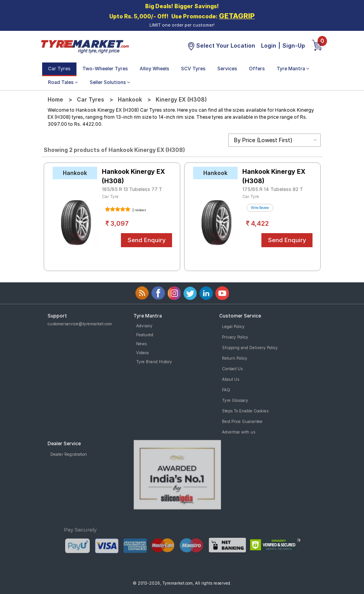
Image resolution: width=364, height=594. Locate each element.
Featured (145, 335)
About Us (231, 379)
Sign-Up (294, 45)
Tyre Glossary (235, 400)
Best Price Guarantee (242, 421)
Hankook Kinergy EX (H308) (133, 176)
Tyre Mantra (293, 69)
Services (227, 69)
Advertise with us (239, 432)
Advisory (144, 326)
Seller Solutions (110, 82)
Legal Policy (233, 326)
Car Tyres (59, 69)
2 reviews (139, 210)
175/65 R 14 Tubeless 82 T (273, 189)
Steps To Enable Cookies (245, 411)
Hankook (130, 99)
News (141, 344)
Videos (142, 353)
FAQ (226, 390)
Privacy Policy (235, 337)
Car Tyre (110, 196)
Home (55, 99)
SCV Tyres (193, 69)
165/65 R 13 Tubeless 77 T (132, 189)
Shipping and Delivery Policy (250, 348)
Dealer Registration (69, 454)
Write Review (260, 208)
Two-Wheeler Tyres (105, 69)
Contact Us (232, 369)
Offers (257, 69)
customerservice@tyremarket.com (80, 324)
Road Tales (63, 82)
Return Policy (235, 358)
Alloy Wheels (154, 69)
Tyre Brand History (154, 362)
